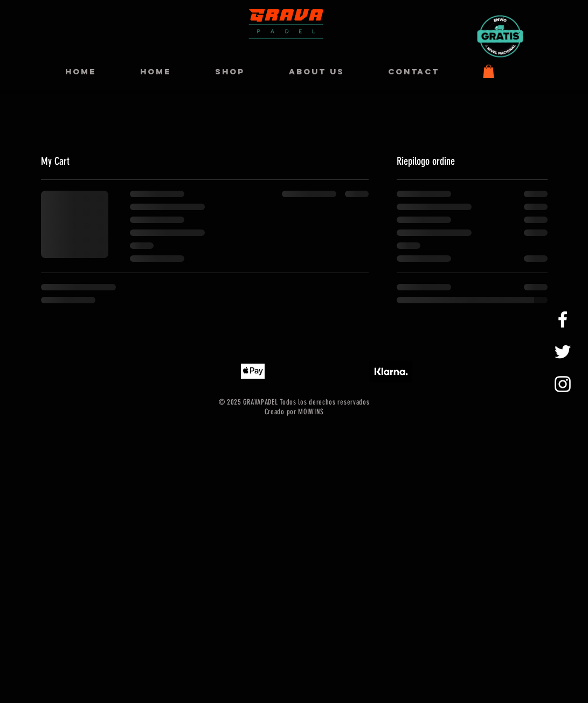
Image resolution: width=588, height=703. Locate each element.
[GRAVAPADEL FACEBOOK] (563, 319)
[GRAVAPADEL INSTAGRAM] (563, 384)
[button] (489, 71)
